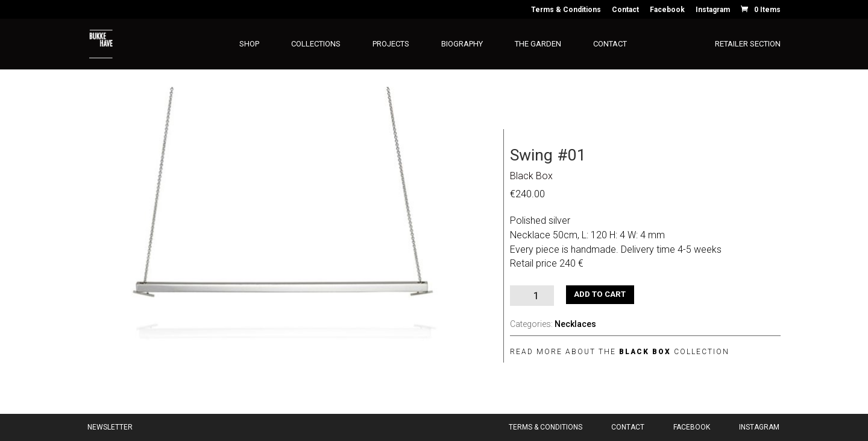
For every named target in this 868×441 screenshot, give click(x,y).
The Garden (538, 44)
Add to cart (600, 294)
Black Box (531, 176)
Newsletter (110, 427)
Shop (249, 44)
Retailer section (748, 44)
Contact (625, 10)
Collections (316, 44)
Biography (462, 44)
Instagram (713, 10)
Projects (391, 44)
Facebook (667, 10)
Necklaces (575, 324)
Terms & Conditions (566, 10)
